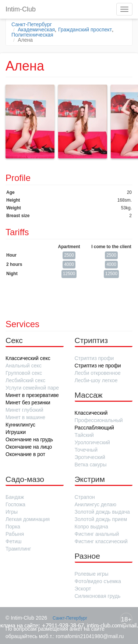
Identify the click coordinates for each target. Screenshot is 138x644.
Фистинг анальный (97, 534)
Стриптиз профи (94, 358)
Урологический (92, 442)
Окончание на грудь (29, 439)
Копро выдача (91, 527)
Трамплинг (18, 549)
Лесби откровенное (98, 373)
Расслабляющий (94, 428)
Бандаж (15, 497)
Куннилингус (20, 425)
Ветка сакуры (91, 465)
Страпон (85, 497)
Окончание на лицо (29, 447)
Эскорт (83, 589)
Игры (12, 512)
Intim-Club (21, 9)
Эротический (90, 457)
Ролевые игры (92, 574)
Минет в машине (25, 417)
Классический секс (28, 358)
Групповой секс (24, 373)
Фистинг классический (101, 541)
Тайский (84, 435)
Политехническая (32, 35)
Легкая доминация (28, 519)
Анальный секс (24, 366)
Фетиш (13, 541)
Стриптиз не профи (98, 366)
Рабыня (15, 534)
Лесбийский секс (25, 380)
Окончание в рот (25, 454)
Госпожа (15, 504)
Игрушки (16, 432)
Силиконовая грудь (98, 596)
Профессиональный (99, 420)
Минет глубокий (24, 410)
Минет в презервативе (32, 395)
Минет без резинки (28, 402)
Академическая (36, 30)
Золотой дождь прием (101, 519)
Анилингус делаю (95, 504)
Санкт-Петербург (32, 24)
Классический (91, 413)
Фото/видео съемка (98, 581)
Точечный (86, 450)
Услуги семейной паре (32, 388)
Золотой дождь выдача (102, 512)
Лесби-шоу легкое (96, 380)
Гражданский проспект (85, 30)
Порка (13, 527)
